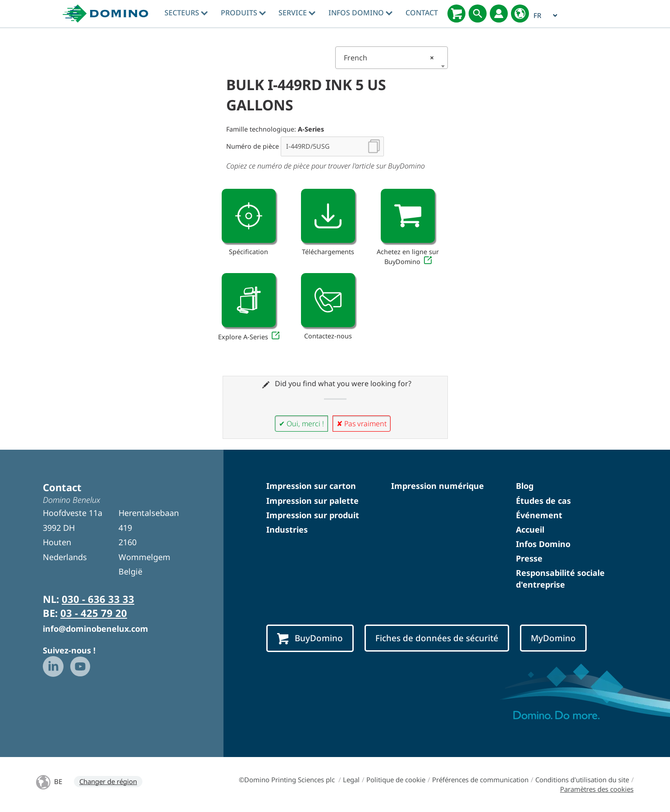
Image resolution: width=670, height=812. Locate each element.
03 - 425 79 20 (94, 613)
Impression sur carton (311, 486)
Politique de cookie (396, 780)
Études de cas (543, 501)
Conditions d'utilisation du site (582, 780)
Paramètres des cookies (597, 789)
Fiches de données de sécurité (437, 638)
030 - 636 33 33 (98, 599)
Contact (422, 13)
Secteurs (186, 13)
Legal (351, 780)
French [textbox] (389, 58)
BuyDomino (310, 638)
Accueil (530, 529)
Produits (243, 13)
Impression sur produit (313, 515)
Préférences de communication (480, 780)
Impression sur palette (312, 501)
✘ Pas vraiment (362, 424)
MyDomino (553, 638)
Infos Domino (360, 13)
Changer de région (108, 781)
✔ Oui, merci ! (301, 424)
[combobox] (392, 58)
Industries (287, 529)
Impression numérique (438, 486)
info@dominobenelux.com (96, 629)
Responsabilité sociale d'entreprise (560, 578)
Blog (525, 486)
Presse (529, 558)
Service (297, 13)
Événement (539, 515)
